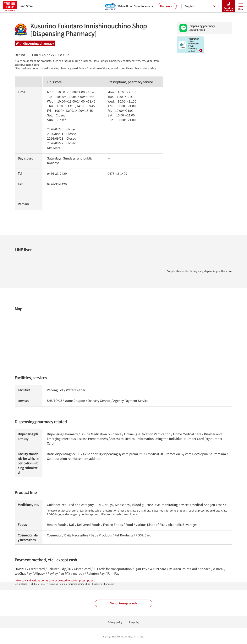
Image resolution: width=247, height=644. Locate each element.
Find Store (18, 6)
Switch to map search (123, 603)
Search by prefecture (228, 6)
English (200, 6)
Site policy (134, 622)
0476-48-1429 (117, 173)
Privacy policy (115, 622)
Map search (167, 6)
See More (54, 148)
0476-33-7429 (57, 173)
